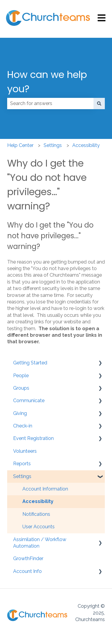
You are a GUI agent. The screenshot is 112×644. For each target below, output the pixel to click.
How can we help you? (47, 82)
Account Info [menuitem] (27, 571)
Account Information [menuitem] (45, 489)
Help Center (20, 145)
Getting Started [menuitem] (30, 363)
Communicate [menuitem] (29, 401)
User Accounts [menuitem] (39, 527)
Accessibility (86, 145)
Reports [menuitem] (22, 464)
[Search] (99, 104)
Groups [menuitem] (21, 388)
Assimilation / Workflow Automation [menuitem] (40, 543)
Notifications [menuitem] (36, 514)
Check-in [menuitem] (23, 426)
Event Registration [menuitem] (33, 438)
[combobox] (50, 104)
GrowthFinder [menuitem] (28, 558)
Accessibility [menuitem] (38, 501)
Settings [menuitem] (22, 476)
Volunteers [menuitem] (25, 451)
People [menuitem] (21, 376)
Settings (53, 145)
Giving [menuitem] (20, 413)
